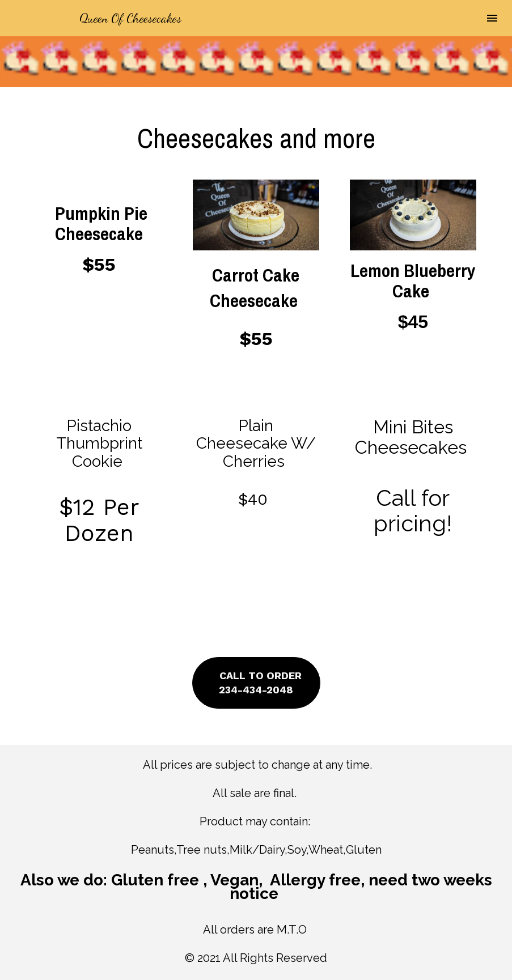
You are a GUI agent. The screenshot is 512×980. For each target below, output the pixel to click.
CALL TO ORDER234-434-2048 (256, 683)
